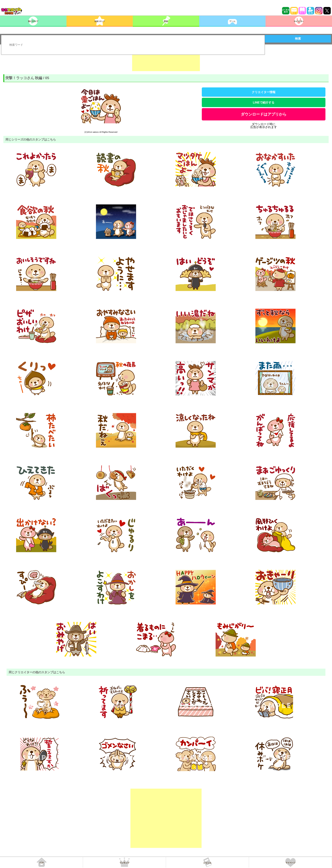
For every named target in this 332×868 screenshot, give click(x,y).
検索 (298, 39)
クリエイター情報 (264, 92)
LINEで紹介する (264, 102)
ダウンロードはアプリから (264, 114)
